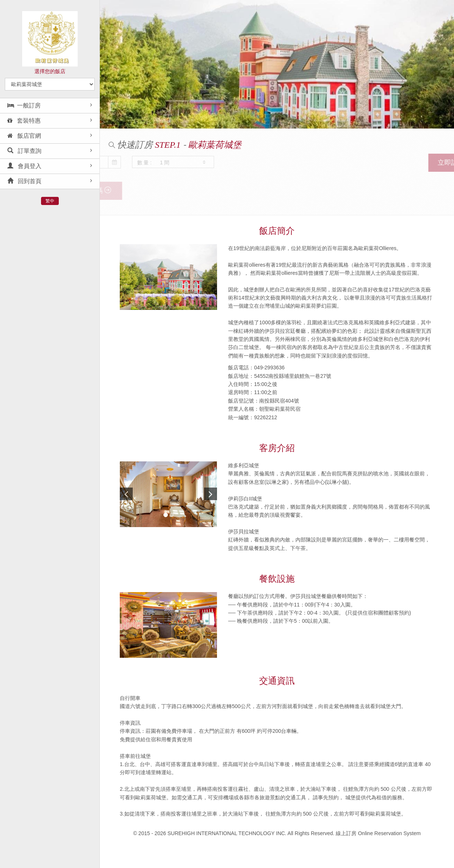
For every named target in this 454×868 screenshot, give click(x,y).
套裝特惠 (24, 121)
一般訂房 (24, 105)
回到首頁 (24, 181)
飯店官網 (24, 136)
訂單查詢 (24, 151)
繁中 (50, 201)
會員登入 (24, 166)
